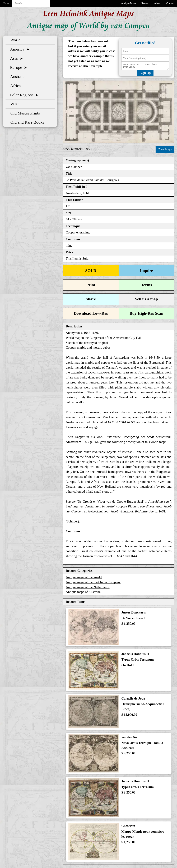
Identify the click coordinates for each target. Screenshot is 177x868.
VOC (14, 104)
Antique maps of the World (84, 577)
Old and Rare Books (26, 122)
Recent (145, 3)
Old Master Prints (24, 113)
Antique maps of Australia (83, 592)
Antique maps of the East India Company (93, 582)
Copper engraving (78, 233)
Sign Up (145, 74)
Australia (17, 76)
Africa (15, 86)
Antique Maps (129, 3)
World (14, 40)
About (157, 3)
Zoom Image (165, 150)
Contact (170, 3)
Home (6, 3)
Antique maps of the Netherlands (88, 587)
